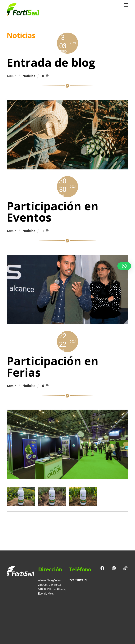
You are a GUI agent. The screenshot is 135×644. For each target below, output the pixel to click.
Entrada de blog (51, 62)
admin (12, 76)
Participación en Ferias (53, 367)
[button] (124, 266)
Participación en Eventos (53, 212)
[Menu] (126, 5)
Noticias (29, 76)
